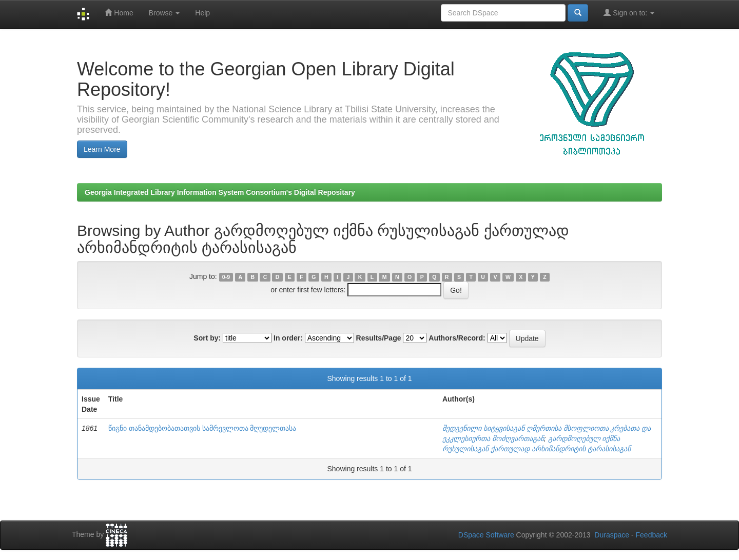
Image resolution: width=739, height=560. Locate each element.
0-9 (226, 277)
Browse (164, 13)
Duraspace (612, 535)
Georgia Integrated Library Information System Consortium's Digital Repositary (220, 192)
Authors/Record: (457, 338)
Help (202, 13)
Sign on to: (629, 13)
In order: (288, 338)
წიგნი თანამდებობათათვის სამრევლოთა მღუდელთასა (202, 428)
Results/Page (379, 338)
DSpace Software (486, 535)
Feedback (652, 535)
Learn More (102, 149)
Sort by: (207, 338)
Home (119, 13)
